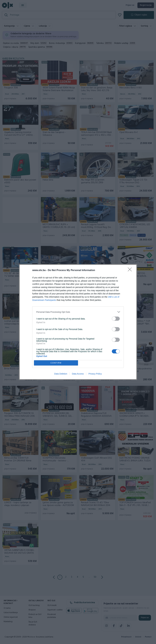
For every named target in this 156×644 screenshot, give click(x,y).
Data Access (78, 374)
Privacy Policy (95, 374)
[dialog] (78, 322)
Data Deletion (61, 374)
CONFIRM (56, 363)
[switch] (116, 319)
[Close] (131, 270)
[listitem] (78, 312)
